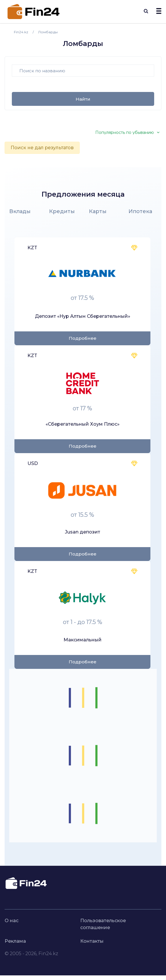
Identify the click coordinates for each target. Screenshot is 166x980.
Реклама (15, 941)
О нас (12, 921)
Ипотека (140, 211)
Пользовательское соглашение (103, 924)
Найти (83, 99)
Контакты (92, 941)
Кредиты (62, 211)
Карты (98, 211)
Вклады (20, 211)
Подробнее (83, 338)
